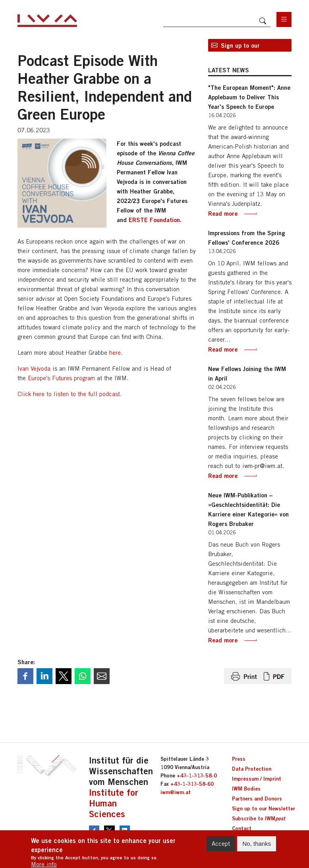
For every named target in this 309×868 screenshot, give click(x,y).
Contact (242, 828)
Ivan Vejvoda (34, 368)
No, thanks (257, 847)
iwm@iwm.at (176, 792)
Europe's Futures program (61, 378)
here (115, 353)
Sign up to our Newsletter (264, 808)
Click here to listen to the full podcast (69, 394)
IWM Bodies (246, 789)
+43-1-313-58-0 (197, 775)
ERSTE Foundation (154, 220)
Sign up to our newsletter (240, 47)
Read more (223, 213)
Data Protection (252, 769)
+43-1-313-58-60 (192, 784)
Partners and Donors (257, 798)
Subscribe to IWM (258, 818)
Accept (221, 847)
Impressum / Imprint (257, 779)
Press (239, 759)
